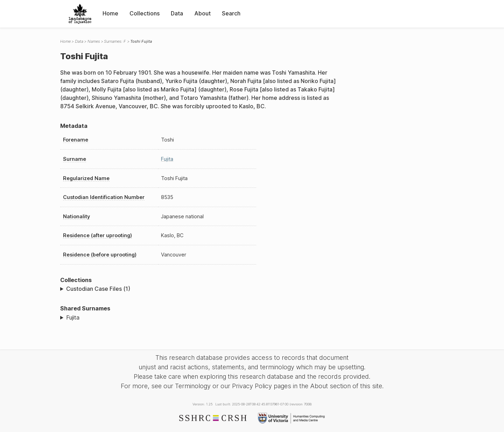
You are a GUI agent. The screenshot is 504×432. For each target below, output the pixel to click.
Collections (145, 13)
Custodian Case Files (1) (98, 289)
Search (231, 13)
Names (94, 41)
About (202, 13)
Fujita (167, 159)
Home (110, 13)
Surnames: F (115, 41)
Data (177, 13)
